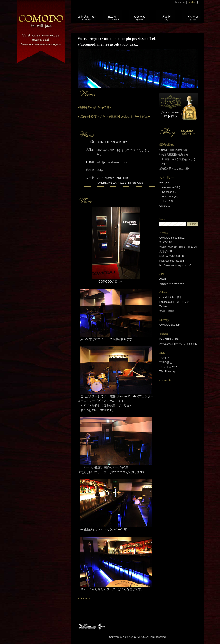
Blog (162, 183)
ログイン (164, 357)
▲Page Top (85, 598)
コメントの (168, 367)
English (192, 2)
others (165, 201)
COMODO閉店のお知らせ (173, 150)
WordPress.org (167, 371)
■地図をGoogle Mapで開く (95, 107)
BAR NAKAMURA (169, 339)
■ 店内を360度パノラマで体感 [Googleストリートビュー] (114, 117)
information (168, 187)
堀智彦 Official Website (172, 284)
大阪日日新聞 (167, 311)
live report (167, 192)
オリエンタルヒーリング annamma (178, 344)
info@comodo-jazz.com (112, 162)
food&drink (168, 197)
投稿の (166, 362)
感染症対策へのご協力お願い (175, 168)
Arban (163, 279)
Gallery (163, 206)
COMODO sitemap (169, 325)
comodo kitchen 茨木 (171, 297)
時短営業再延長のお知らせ (174, 155)
